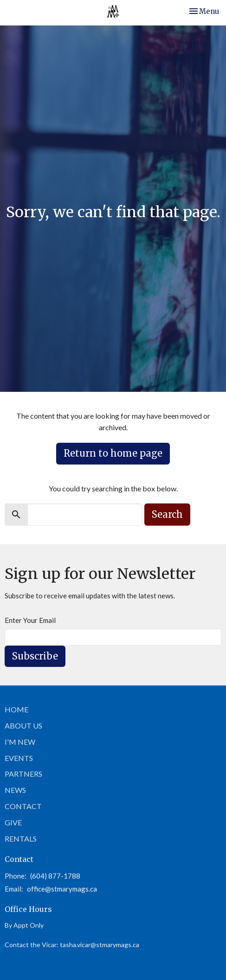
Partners (23, 774)
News (15, 790)
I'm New (20, 742)
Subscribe (35, 656)
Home (16, 709)
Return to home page (113, 453)
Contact (23, 806)
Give (13, 822)
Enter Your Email (30, 620)
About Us (23, 726)
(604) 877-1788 (55, 876)
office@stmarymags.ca (62, 889)
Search (167, 514)
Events (19, 758)
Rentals (21, 839)
